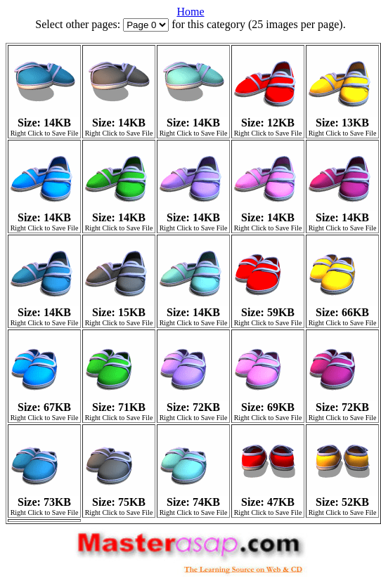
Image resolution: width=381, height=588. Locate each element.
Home (190, 12)
